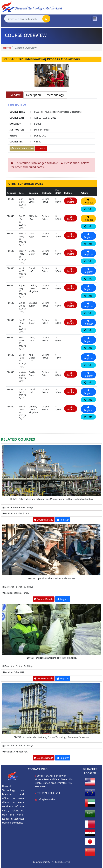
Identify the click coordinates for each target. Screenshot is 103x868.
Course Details (44, 520)
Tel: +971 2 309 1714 (49, 793)
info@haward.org (47, 799)
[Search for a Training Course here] (23, 19)
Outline (41, 148)
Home (7, 48)
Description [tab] (34, 95)
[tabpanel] (51, 128)
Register (63, 520)
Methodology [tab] (55, 95)
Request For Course (22, 148)
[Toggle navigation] (95, 19)
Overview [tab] (15, 95)
